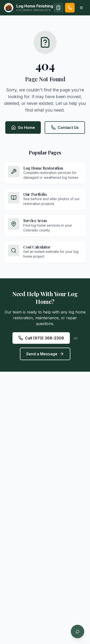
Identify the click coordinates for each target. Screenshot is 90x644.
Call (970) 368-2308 (41, 338)
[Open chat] (78, 631)
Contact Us (65, 128)
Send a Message (45, 354)
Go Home (23, 128)
